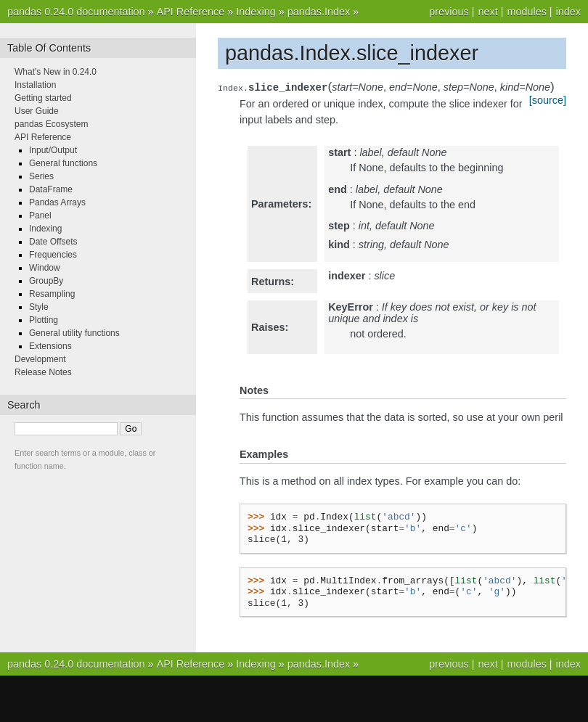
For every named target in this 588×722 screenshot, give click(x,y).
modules (526, 12)
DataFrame (51, 189)
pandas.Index (319, 12)
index (568, 12)
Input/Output (53, 150)
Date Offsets (53, 242)
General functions (63, 163)
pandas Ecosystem (51, 124)
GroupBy (46, 281)
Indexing (256, 12)
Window (45, 268)
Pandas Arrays (57, 202)
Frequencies (53, 255)
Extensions (50, 346)
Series (41, 176)
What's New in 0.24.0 (56, 72)
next (487, 12)
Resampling (52, 294)
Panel (40, 216)
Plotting (44, 320)
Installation (35, 85)
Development (40, 359)
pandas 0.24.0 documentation (76, 12)
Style (39, 307)
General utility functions (74, 333)
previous (449, 12)
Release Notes (43, 372)
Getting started (43, 98)
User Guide (37, 111)
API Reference (191, 12)
